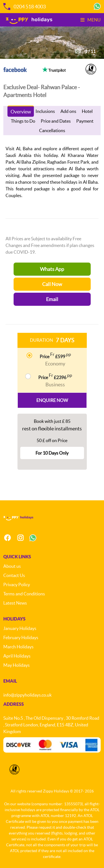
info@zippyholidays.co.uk (27, 695)
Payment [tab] (85, 121)
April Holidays (17, 656)
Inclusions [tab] (45, 111)
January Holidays (20, 628)
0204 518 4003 (25, 7)
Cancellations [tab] (52, 130)
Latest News (15, 603)
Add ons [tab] (68, 111)
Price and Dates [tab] (56, 121)
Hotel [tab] (87, 111)
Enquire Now (52, 400)
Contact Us (14, 575)
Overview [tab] (21, 111)
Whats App (52, 269)
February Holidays (21, 637)
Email (52, 299)
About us (12, 566)
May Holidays (17, 665)
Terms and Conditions (24, 594)
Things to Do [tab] (23, 121)
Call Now (52, 284)
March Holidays (18, 647)
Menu (91, 20)
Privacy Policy (17, 585)
